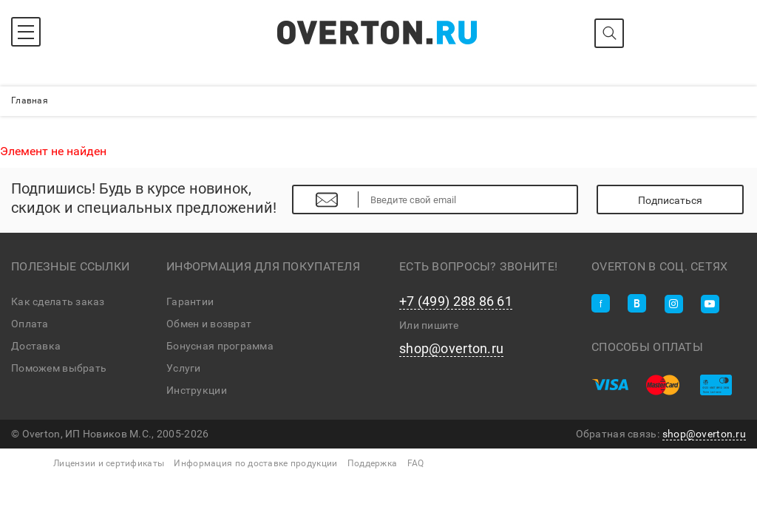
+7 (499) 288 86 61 (456, 301)
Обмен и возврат (209, 324)
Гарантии (190, 301)
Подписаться (670, 200)
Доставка (36, 346)
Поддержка (373, 463)
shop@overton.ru (451, 349)
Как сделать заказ (58, 301)
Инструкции (197, 390)
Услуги (184, 368)
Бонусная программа (220, 346)
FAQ (416, 463)
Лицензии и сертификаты (109, 463)
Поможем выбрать (59, 368)
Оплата (30, 324)
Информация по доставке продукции (255, 463)
